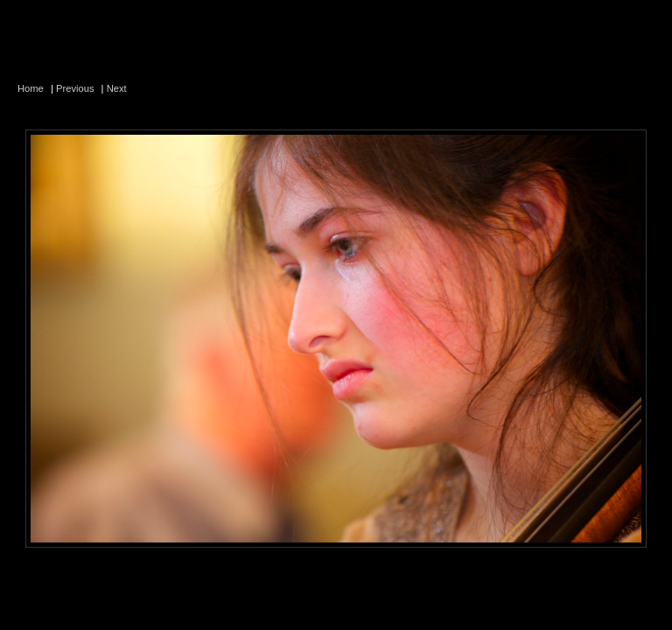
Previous (75, 88)
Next (117, 88)
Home (31, 88)
